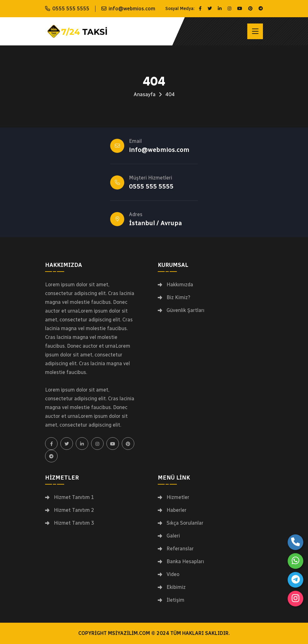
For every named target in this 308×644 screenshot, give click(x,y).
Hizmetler (178, 497)
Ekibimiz (176, 587)
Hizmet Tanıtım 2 (74, 510)
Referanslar (180, 549)
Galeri (173, 536)
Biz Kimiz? (178, 298)
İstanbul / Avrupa (155, 223)
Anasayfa (145, 94)
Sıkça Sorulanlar (185, 523)
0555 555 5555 (71, 9)
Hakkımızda (180, 285)
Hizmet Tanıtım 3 (74, 523)
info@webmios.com (132, 9)
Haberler (177, 510)
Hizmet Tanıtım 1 (74, 497)
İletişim (175, 600)
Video (173, 574)
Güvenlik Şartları (185, 310)
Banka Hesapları (185, 562)
